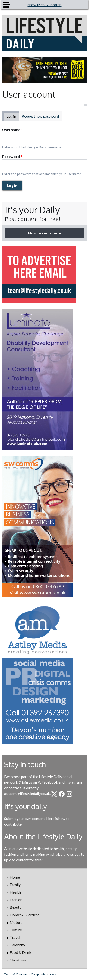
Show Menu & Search (44, 5)
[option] (44, 70)
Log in (13, 116)
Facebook (50, 782)
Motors (16, 922)
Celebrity (17, 945)
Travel (15, 937)
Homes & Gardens (24, 915)
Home (15, 877)
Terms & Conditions (17, 974)
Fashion (16, 900)
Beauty (16, 907)
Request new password (40, 116)
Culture (16, 930)
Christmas (18, 960)
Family (15, 885)
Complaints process (44, 974)
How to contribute (44, 233)
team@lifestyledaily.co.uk (29, 793)
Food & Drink (20, 952)
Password (12, 156)
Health (15, 892)
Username (12, 130)
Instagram (74, 782)
